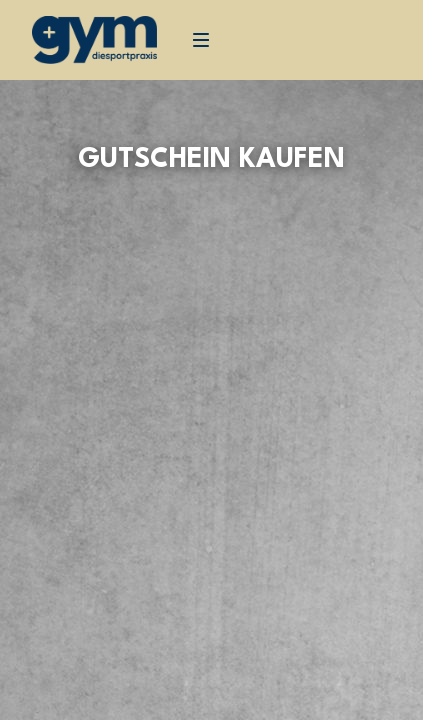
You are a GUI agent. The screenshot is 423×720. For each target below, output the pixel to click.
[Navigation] (201, 40)
